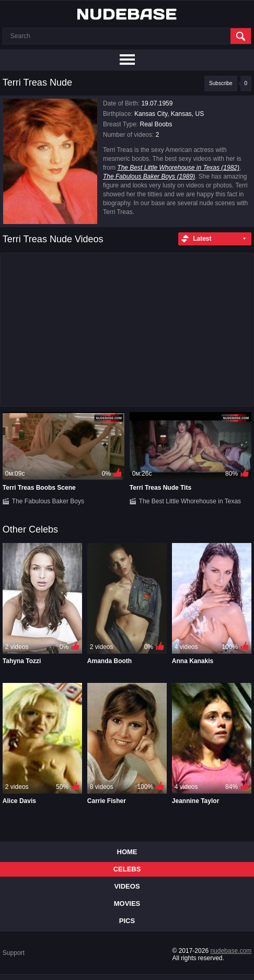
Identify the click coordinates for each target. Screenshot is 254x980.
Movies (127, 904)
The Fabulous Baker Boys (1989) (149, 176)
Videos (127, 886)
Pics (127, 921)
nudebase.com (231, 951)
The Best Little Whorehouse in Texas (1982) (178, 168)
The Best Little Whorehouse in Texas (190, 501)
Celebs (127, 869)
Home (127, 852)
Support (14, 953)
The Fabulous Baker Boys (48, 501)
